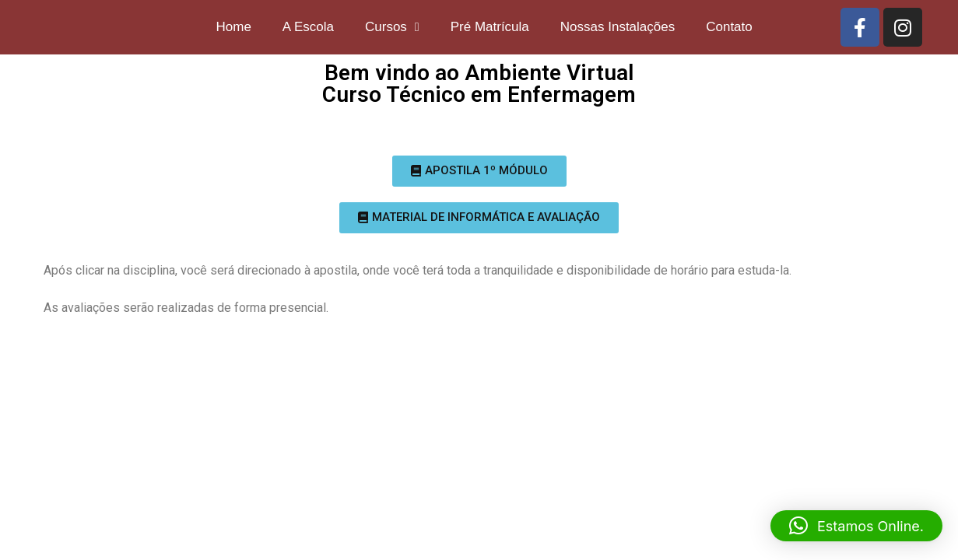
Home (233, 27)
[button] (479, 171)
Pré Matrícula (490, 27)
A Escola (308, 27)
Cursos (392, 27)
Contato (729, 27)
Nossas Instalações (618, 27)
